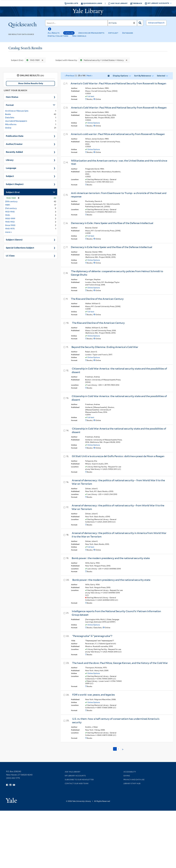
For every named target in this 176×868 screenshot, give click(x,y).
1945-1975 (10, 229)
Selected (161, 76)
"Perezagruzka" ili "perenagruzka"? (92, 636)
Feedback (136, 3)
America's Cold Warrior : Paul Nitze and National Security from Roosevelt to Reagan (118, 83)
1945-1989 (33, 60)
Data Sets (10, 118)
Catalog (69, 33)
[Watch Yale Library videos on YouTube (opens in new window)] (14, 785)
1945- (8, 215)
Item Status (12, 97)
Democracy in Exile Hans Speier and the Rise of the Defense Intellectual (111, 247)
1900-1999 (10, 219)
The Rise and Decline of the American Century (97, 299)
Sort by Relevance (143, 76)
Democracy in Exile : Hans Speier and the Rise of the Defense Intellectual (112, 223)
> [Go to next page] (123, 749)
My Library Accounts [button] (157, 3)
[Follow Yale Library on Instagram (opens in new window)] (10, 785)
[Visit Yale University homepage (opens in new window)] (11, 800)
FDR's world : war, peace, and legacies (93, 695)
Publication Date (15, 136)
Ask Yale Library (118, 3)
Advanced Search (156, 23)
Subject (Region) (15, 184)
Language (11, 168)
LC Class (10, 255)
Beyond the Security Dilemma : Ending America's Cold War (105, 347)
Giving (127, 776)
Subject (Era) (13, 192)
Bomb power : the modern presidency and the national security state (111, 558)
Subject (10, 176)
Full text (91, 96)
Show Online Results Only (31, 83)
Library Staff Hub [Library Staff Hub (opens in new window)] (132, 783)
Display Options (120, 76)
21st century (11, 208)
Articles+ (113, 33)
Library (10, 160)
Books (8, 114)
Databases (128, 33)
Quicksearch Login (92, 3)
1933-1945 (10, 212)
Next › (90, 76)
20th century (11, 201)
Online (8, 128)
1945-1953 (10, 222)
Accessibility (130, 772)
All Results (54, 33)
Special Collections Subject (20, 247)
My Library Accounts (75, 776)
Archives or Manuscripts (91, 33)
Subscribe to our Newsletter (79, 780)
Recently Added (14, 152)
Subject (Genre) (14, 239)
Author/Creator (14, 144)
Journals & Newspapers (16, 121)
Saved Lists (71, 3)
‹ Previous (79, 76)
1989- (8, 205)
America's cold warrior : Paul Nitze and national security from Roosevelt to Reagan (118, 134)
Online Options (94, 123)
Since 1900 (10, 225)
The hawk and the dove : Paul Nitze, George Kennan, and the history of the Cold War (120, 663)
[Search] (76, 23)
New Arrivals (79, 36)
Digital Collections (58, 36)
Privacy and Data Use (134, 780)
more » (8, 232)
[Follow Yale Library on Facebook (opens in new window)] (7, 785)
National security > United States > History (101, 60)
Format (10, 105)
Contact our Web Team (77, 783)
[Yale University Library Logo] (88, 12)
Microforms (11, 124)
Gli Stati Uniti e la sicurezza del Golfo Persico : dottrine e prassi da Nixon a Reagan (118, 456)
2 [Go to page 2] (119, 749)
